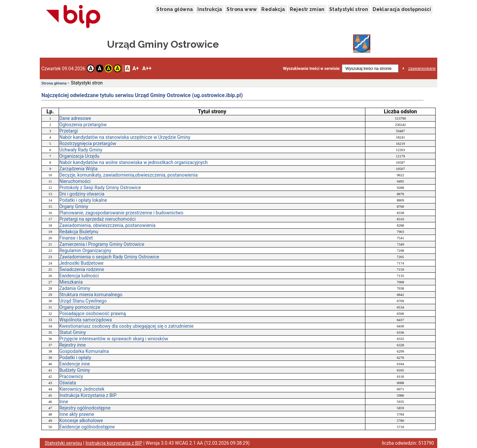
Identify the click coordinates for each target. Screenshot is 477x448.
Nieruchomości (75, 181)
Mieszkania (71, 282)
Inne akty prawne (77, 414)
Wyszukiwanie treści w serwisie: (312, 69)
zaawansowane (422, 69)
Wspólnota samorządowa (86, 320)
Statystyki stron (349, 9)
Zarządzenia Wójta (78, 169)
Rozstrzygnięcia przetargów (88, 143)
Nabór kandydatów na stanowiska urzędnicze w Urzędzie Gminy (125, 137)
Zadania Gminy (75, 288)
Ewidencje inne (75, 364)
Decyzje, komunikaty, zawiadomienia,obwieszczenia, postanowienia (129, 175)
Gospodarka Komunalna (84, 351)
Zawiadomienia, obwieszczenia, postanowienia (107, 225)
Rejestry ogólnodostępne (85, 408)
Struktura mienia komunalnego (91, 295)
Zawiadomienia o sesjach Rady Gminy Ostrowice (109, 257)
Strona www (242, 9)
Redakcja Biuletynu (79, 232)
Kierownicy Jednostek (82, 389)
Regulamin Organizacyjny (85, 251)
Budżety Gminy (75, 370)
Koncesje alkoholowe (81, 420)
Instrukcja (210, 9)
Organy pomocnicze (80, 307)
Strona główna (175, 9)
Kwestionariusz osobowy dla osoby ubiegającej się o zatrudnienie (127, 326)
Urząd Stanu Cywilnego (83, 301)
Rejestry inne (73, 345)
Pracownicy (71, 376)
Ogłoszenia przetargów (83, 125)
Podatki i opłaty (75, 358)
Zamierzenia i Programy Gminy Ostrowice (102, 244)
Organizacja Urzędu (79, 156)
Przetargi (69, 131)
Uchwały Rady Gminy (81, 150)
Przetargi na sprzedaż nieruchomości (98, 219)
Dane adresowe (75, 118)
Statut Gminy (73, 332)
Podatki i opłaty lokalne (83, 200)
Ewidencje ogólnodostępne (87, 427)
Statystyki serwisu (63, 443)
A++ (147, 68)
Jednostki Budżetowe (81, 263)
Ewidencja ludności (79, 276)
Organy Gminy (74, 206)
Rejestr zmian (307, 9)
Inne (64, 402)
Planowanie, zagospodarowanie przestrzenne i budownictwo (121, 213)
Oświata (68, 383)
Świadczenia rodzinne (82, 269)
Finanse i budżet (76, 238)
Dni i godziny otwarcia (82, 194)
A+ (136, 68)
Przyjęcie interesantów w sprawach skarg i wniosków (114, 339)
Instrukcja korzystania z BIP (114, 443)
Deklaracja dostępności (402, 9)
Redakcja (273, 9)
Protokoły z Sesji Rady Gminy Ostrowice (100, 188)
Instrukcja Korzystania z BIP (88, 395)
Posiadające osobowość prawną (93, 313)
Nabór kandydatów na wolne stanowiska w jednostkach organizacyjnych (133, 162)
